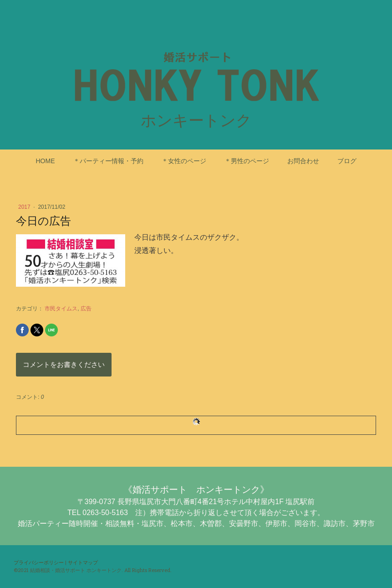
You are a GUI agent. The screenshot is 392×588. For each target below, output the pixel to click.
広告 (86, 309)
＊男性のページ (247, 161)
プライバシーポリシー (39, 562)
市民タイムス (61, 309)
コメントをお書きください (64, 364)
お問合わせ (303, 161)
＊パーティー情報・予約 (108, 161)
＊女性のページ (184, 161)
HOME (46, 161)
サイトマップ (83, 562)
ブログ (347, 161)
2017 (25, 207)
